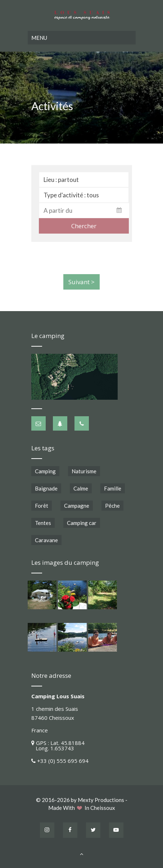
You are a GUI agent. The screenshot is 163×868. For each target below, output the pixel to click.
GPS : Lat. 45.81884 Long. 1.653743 (58, 744)
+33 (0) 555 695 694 (63, 759)
